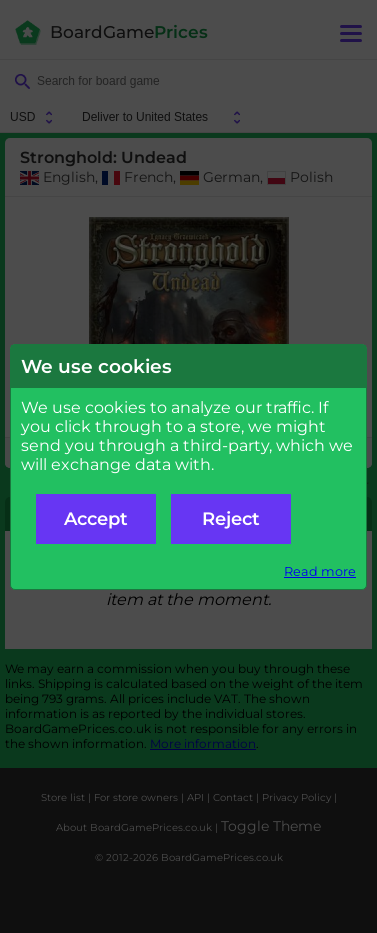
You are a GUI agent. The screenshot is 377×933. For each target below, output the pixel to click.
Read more (320, 571)
